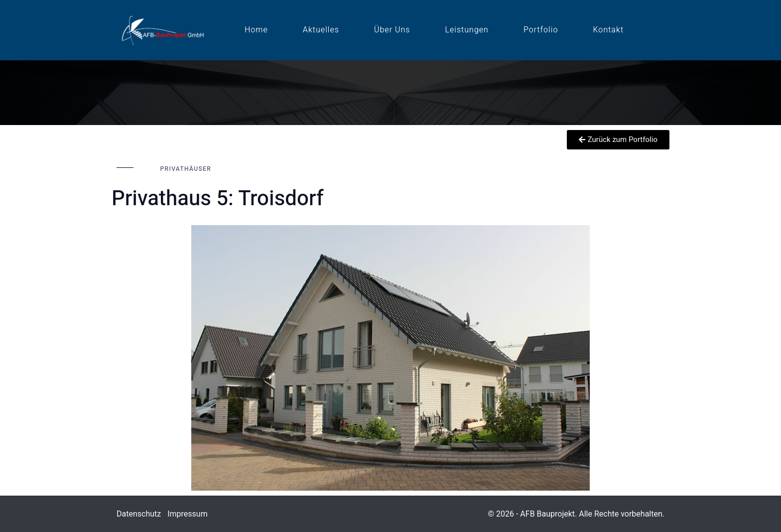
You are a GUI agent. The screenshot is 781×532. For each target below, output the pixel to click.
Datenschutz (139, 514)
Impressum (188, 514)
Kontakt (609, 30)
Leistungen (467, 30)
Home (256, 30)
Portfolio (541, 30)
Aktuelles (321, 30)
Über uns (392, 30)
